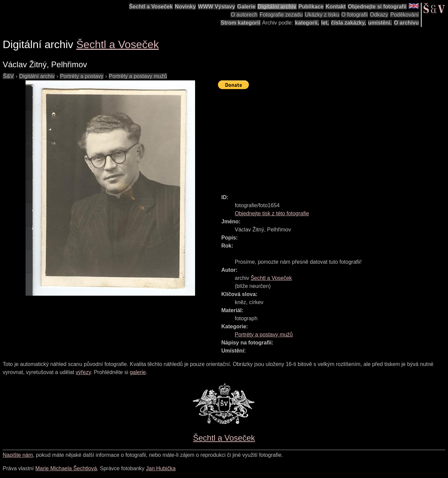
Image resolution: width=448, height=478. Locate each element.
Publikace (311, 7)
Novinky (185, 7)
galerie (138, 372)
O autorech (244, 15)
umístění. (380, 23)
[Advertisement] (333, 139)
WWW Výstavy (217, 7)
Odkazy (379, 15)
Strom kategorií (240, 23)
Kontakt (336, 7)
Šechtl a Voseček (151, 7)
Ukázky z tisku (322, 15)
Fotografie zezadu (281, 15)
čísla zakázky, (348, 23)
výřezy (83, 372)
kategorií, (307, 23)
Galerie (246, 7)
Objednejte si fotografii (377, 7)
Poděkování (404, 15)
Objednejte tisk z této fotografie (272, 213)
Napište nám (18, 455)
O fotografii (354, 15)
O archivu (406, 23)
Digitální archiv (277, 7)
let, (325, 23)
